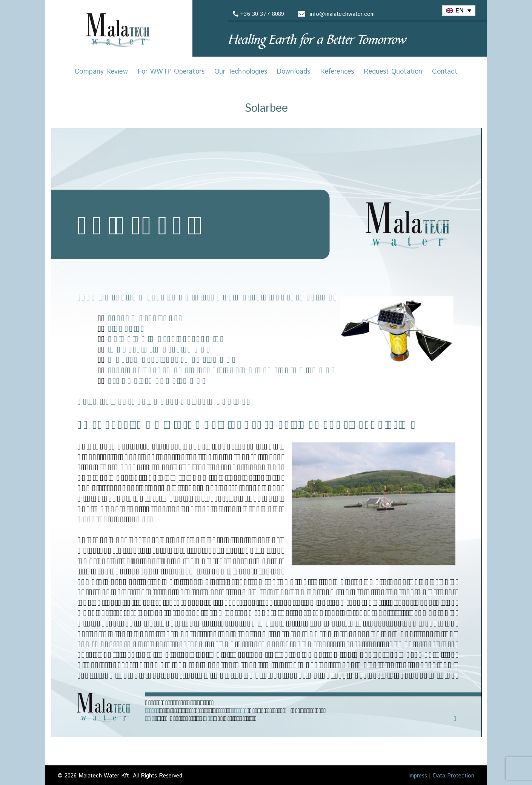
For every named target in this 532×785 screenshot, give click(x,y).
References (337, 72)
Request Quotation (393, 72)
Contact (444, 72)
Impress (418, 776)
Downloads (294, 72)
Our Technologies (241, 72)
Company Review (101, 72)
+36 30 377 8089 (257, 14)
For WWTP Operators (171, 72)
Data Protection (454, 776)
